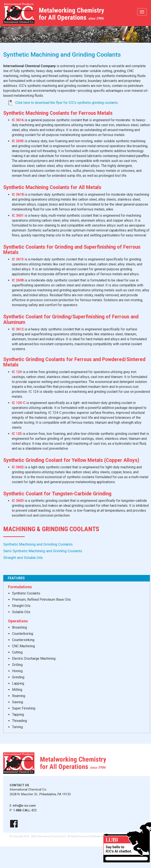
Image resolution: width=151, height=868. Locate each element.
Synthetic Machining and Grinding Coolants (38, 544)
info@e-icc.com (24, 806)
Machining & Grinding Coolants (51, 529)
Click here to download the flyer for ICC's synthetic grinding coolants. (67, 103)
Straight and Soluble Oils (23, 558)
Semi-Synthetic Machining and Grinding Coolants (43, 551)
